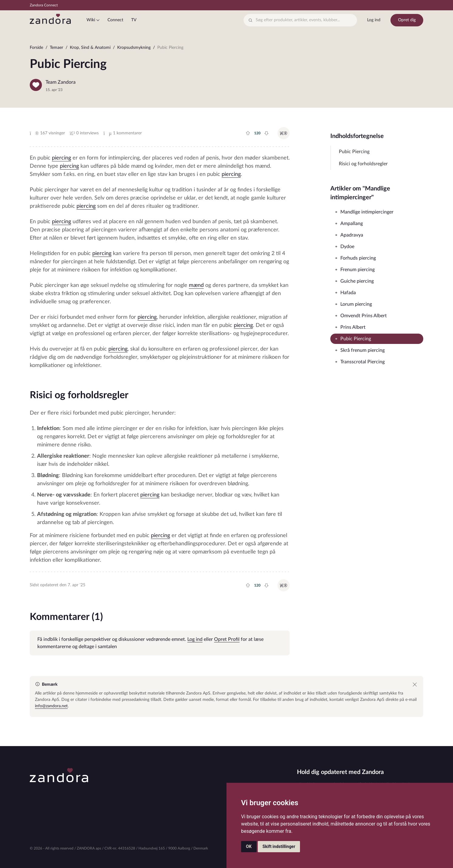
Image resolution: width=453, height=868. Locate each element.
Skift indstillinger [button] (279, 846)
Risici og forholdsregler (363, 164)
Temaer (56, 48)
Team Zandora (61, 82)
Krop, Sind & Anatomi (90, 48)
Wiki (91, 20)
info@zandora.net (51, 706)
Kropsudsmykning (134, 48)
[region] (226, 49)
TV (134, 20)
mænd (196, 285)
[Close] (415, 685)
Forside (36, 48)
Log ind (374, 20)
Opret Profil (227, 639)
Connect (115, 20)
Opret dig (407, 20)
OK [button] (249, 846)
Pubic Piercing (354, 152)
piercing (61, 158)
